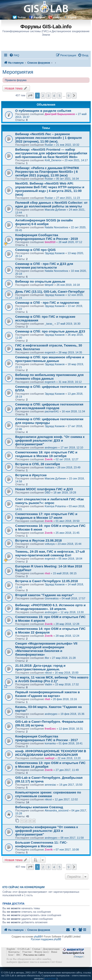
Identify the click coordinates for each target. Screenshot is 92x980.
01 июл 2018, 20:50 (68, 521)
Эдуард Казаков (55, 253)
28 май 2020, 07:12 (70, 242)
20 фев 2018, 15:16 (65, 699)
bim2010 (50, 242)
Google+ (58, 17)
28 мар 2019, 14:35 (70, 352)
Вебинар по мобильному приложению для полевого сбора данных (49, 377)
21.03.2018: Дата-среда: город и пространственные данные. (40, 667)
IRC (18, 955)
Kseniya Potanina (55, 506)
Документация (51, 949)
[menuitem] (14, 55)
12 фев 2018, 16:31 (71, 729)
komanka (50, 743)
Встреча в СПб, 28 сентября (38, 464)
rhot (47, 573)
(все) (46, 952)
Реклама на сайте (34, 955)
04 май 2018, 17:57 (73, 598)
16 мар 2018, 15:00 (66, 673)
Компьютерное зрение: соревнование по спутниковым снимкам (48, 794)
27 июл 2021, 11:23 (68, 198)
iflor (47, 658)
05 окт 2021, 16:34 (68, 179)
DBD (47, 492)
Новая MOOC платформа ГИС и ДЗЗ (44, 489)
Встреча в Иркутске (31, 475)
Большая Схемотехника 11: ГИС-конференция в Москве (41, 844)
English (72, 17)
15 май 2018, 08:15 (65, 573)
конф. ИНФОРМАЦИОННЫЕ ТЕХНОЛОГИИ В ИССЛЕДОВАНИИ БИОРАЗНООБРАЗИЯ (51, 753)
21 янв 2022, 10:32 (68, 145)
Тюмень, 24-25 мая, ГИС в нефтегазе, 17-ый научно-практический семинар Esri (50, 553)
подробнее (50, 978)
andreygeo (51, 447)
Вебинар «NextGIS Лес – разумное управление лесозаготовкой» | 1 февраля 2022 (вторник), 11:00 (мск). (48, 138)
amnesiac (50, 785)
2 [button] (43, 96)
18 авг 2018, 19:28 (65, 492)
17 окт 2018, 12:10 (72, 447)
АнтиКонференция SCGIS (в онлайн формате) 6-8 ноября (44, 222)
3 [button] (48, 96)
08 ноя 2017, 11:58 (72, 838)
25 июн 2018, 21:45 (68, 533)
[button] (30, 96)
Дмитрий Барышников (60, 114)
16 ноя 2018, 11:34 (73, 411)
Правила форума (16, 80)
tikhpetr (49, 285)
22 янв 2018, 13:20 (69, 758)
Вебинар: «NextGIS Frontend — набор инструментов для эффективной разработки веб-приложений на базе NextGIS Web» (51, 153)
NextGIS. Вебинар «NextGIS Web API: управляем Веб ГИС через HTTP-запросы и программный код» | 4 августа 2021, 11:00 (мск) (50, 189)
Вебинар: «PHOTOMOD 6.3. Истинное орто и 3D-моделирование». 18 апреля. (50, 607)
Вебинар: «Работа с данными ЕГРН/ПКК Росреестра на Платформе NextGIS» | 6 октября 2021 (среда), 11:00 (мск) (47, 172)
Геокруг (79, 956)
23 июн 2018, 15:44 (70, 544)
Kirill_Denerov (53, 160)
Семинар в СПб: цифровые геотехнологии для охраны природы (49, 421)
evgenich (50, 352)
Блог (11, 955)
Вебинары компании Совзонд (39, 807)
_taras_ (49, 324)
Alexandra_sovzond (57, 810)
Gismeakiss (52, 598)
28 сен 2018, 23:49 (69, 467)
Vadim (48, 684)
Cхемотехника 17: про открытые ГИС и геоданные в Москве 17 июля (46, 516)
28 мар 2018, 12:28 (67, 624)
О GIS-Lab (23, 949)
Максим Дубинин (55, 210)
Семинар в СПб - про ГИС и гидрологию (47, 303)
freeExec (50, 729)
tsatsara (49, 467)
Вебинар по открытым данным (40, 281)
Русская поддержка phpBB (46, 939)
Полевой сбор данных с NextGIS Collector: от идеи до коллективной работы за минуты (51, 204)
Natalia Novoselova (56, 227)
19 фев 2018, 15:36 (72, 714)
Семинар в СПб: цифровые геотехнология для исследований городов (49, 406)
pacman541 (52, 411)
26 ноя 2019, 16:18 (68, 285)
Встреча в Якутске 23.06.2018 (39, 540)
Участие (27, 952)
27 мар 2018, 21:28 (64, 658)
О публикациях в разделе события (43, 111)
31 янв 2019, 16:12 (70, 382)
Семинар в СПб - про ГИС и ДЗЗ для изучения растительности (44, 266)
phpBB (38, 937)
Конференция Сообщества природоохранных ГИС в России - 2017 (46, 738)
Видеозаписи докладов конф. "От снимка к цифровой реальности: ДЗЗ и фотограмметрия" (50, 440)
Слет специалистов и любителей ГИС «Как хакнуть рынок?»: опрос (49, 501)
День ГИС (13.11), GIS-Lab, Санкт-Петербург (50, 292)
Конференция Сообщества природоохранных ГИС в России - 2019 (46, 237)
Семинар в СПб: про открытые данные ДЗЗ (50, 331)
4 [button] (54, 96)
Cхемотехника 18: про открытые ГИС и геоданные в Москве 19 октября (46, 454)
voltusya (50, 544)
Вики (54, 952)
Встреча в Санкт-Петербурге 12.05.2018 (46, 581)
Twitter (22, 17)
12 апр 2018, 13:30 (72, 612)
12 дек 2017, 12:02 (66, 799)
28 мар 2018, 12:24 (67, 636)
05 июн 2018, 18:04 (70, 559)
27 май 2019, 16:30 (68, 324)
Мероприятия (18, 72)
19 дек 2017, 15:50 (71, 785)
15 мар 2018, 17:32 (67, 684)
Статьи (36, 949)
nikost (48, 673)
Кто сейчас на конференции (24, 887)
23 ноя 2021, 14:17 (76, 160)
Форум (38, 952)
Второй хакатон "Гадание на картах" (44, 595)
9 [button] (69, 96)
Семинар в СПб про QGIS (35, 250)
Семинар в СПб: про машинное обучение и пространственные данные (50, 359)
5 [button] (59, 96)
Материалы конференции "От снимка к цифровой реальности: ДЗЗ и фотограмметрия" (47, 831)
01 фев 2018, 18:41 (71, 743)
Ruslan (49, 145)
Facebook (39, 17)
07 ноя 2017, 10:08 (67, 850)
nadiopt (50, 758)
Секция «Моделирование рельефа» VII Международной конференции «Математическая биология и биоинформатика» (46, 649)
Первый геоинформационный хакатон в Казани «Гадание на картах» (47, 694)
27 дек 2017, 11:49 (67, 770)
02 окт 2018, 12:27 (67, 459)
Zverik (49, 459)
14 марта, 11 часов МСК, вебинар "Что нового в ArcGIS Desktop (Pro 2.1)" (52, 679)
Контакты (14, 952)
